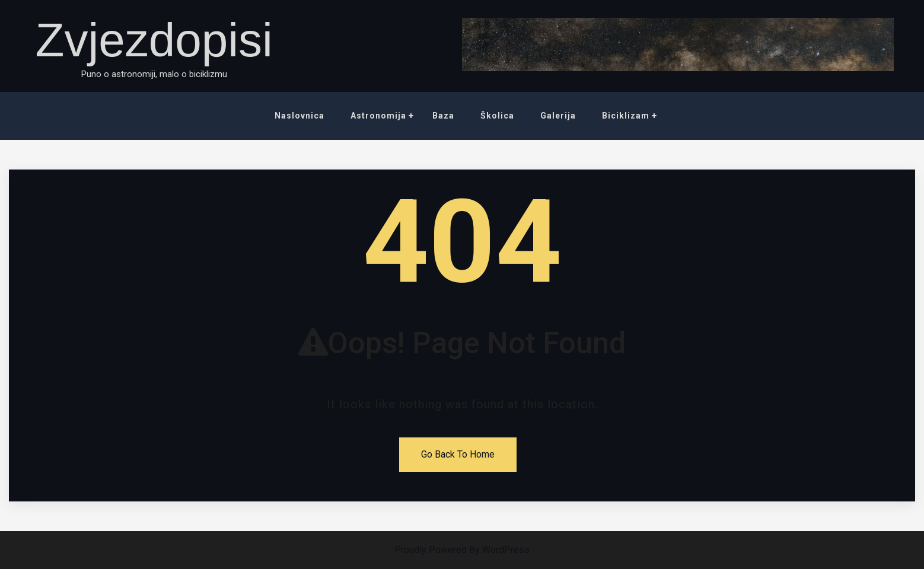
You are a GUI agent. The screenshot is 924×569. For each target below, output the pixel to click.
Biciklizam (626, 116)
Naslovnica (299, 116)
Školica (497, 116)
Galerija (558, 116)
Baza (443, 116)
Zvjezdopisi (154, 40)
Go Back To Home (458, 454)
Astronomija (378, 116)
